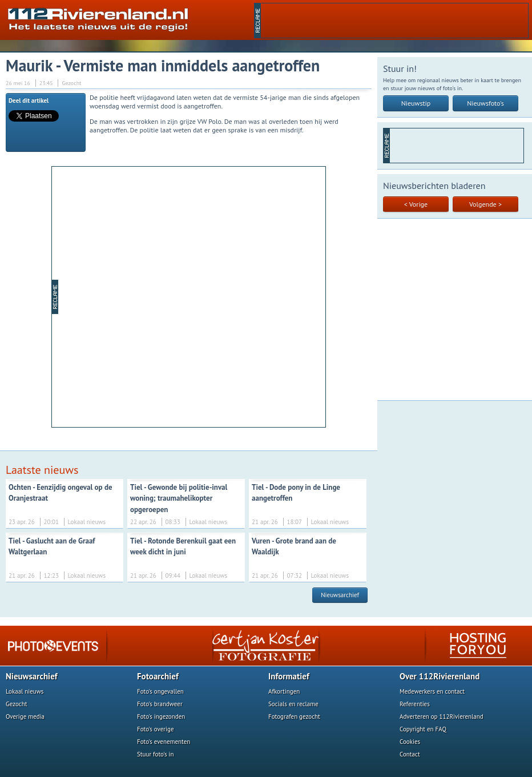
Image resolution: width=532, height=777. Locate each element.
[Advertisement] (394, 21)
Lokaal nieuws (25, 691)
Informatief (289, 676)
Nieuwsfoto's (485, 103)
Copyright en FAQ (423, 729)
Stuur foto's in (156, 754)
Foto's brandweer (160, 704)
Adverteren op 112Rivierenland (442, 716)
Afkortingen (284, 691)
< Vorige (416, 204)
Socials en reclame (293, 704)
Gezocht (17, 704)
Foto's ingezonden (161, 716)
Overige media (25, 716)
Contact (410, 754)
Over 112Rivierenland (440, 676)
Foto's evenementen (164, 742)
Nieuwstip (416, 103)
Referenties (415, 704)
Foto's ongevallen (160, 691)
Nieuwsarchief (340, 595)
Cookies (410, 742)
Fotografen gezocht (294, 716)
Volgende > (485, 204)
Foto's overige (156, 729)
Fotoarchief (158, 676)
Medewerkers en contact (432, 691)
